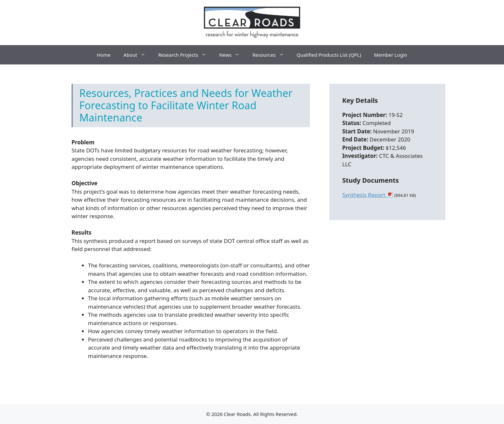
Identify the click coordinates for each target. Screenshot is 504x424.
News (233, 55)
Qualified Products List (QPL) (329, 55)
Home (104, 55)
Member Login (390, 55)
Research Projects (185, 55)
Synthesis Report (365, 195)
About (138, 55)
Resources (271, 55)
